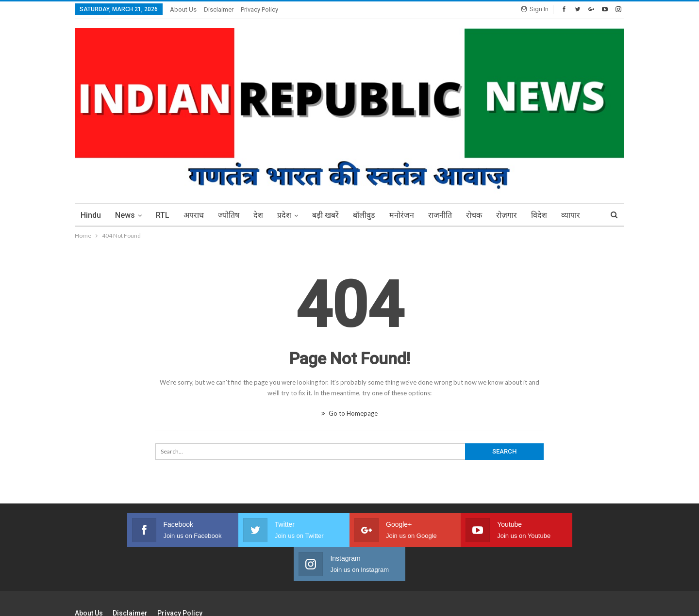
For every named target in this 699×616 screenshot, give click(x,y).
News (125, 215)
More (571, 215)
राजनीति (440, 215)
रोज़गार (507, 215)
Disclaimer (219, 9)
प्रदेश (284, 215)
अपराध (194, 215)
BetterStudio (607, 601)
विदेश (539, 215)
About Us (183, 9)
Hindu (91, 215)
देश (258, 215)
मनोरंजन (402, 215)
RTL (163, 215)
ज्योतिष (229, 215)
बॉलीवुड (364, 215)
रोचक (474, 215)
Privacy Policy (259, 9)
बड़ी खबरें (325, 215)
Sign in (535, 9)
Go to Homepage (349, 413)
